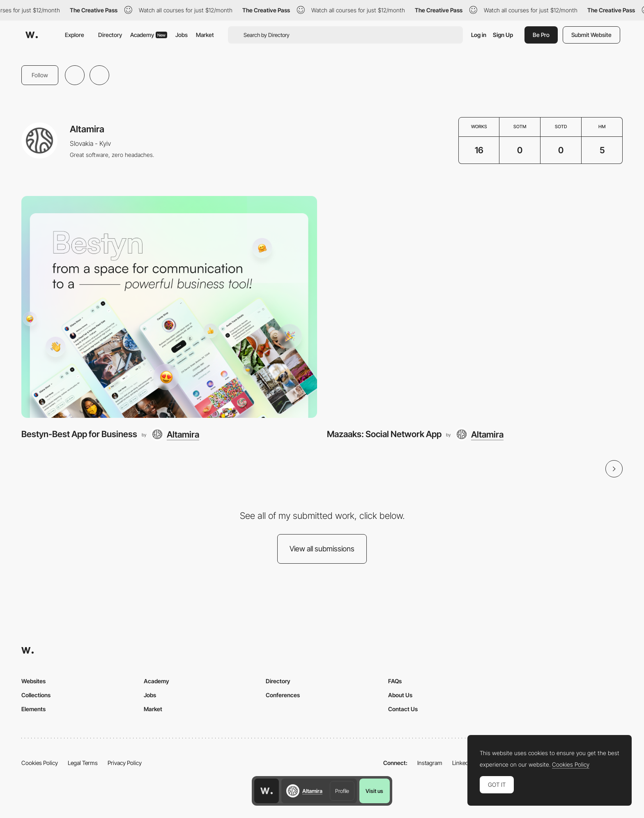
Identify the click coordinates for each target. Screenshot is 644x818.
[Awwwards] (32, 35)
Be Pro (541, 35)
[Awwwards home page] (267, 791)
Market (205, 35)
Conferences (283, 695)
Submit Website (591, 35)
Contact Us (403, 709)
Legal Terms (83, 763)
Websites (33, 681)
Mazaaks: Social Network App (384, 434)
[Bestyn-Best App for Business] (169, 307)
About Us (400, 695)
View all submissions (322, 549)
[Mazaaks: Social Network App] (475, 307)
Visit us (374, 791)
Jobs (182, 35)
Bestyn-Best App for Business (79, 434)
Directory (110, 35)
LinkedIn (463, 763)
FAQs (395, 681)
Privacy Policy (125, 763)
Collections (36, 695)
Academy (149, 35)
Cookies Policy (40, 763)
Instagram (430, 763)
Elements (33, 709)
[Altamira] (175, 434)
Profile (342, 791)
